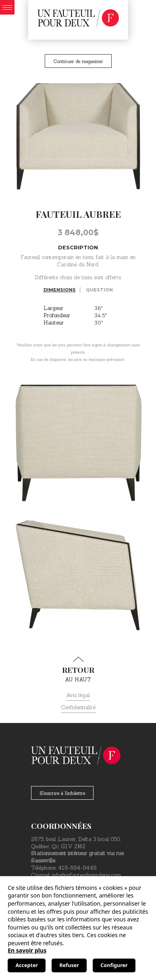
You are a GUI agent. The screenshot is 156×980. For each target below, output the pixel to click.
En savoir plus (27, 950)
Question (99, 290)
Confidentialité (78, 707)
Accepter (27, 965)
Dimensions (60, 290)
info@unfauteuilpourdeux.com (86, 875)
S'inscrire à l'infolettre (62, 793)
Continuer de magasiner (78, 61)
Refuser (69, 965)
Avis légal (78, 695)
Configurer (114, 965)
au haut (78, 670)
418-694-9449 (77, 868)
